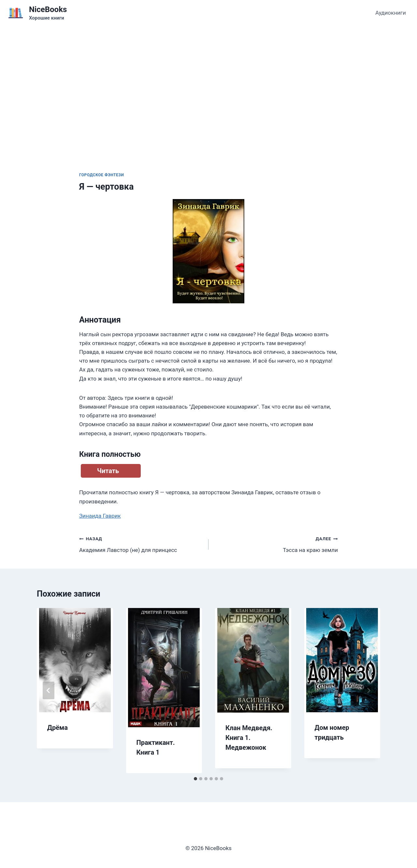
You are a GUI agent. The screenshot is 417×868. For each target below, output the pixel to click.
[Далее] (368, 690)
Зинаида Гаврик (100, 516)
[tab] (195, 779)
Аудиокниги (391, 13)
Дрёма (58, 728)
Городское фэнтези (101, 175)
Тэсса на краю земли (276, 544)
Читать (108, 471)
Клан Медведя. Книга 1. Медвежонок (249, 738)
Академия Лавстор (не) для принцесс (141, 544)
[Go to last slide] (49, 690)
